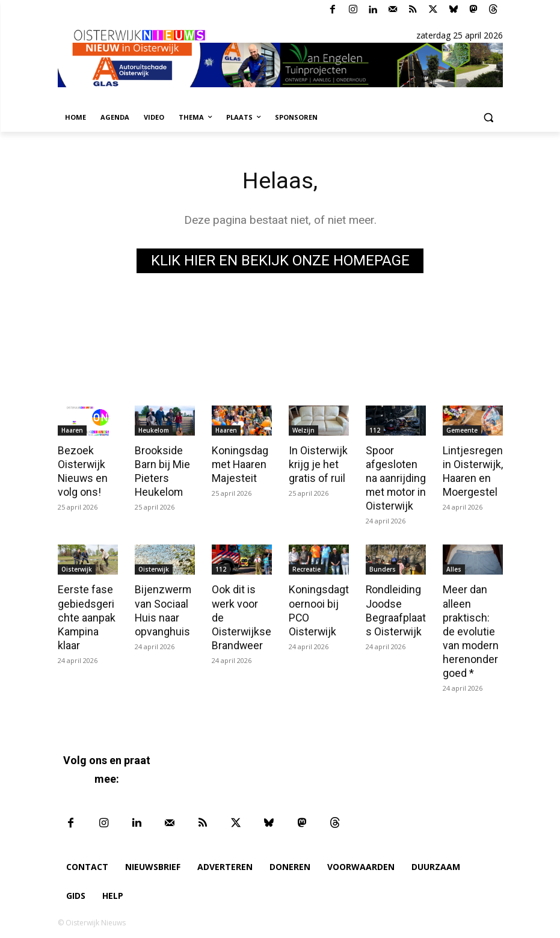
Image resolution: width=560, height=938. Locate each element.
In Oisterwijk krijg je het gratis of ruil (317, 463)
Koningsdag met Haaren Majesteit (239, 463)
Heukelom (154, 430)
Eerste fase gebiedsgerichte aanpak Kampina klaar (87, 613)
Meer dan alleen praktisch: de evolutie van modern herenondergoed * (472, 627)
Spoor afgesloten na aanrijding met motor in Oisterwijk (395, 477)
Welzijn (303, 430)
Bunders (383, 567)
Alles (454, 567)
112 (375, 430)
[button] (489, 118)
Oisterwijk (77, 567)
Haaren (72, 430)
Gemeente (462, 430)
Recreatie (306, 567)
